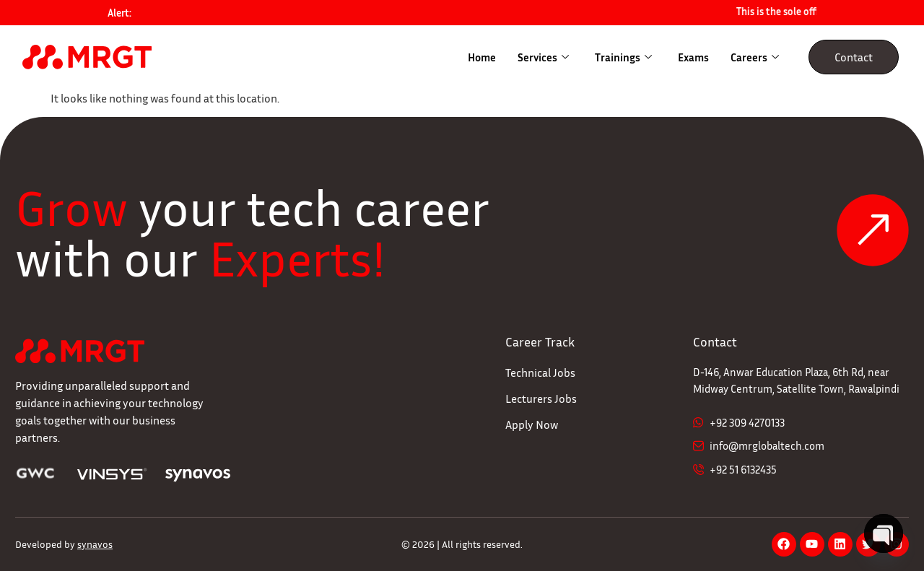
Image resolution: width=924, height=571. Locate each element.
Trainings (623, 57)
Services (543, 57)
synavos (95, 544)
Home (482, 57)
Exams (693, 57)
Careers (755, 57)
